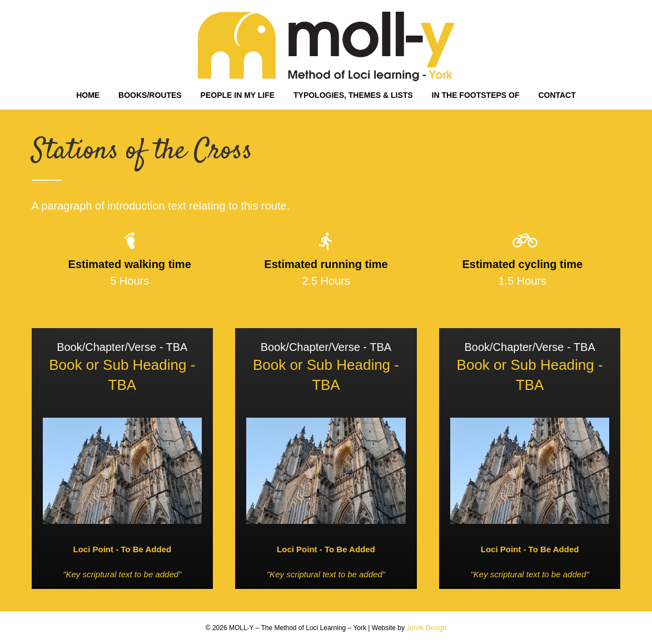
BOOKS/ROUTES (150, 95)
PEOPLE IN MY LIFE (238, 95)
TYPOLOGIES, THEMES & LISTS (353, 95)
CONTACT (557, 95)
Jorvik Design (426, 628)
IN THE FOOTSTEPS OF (476, 95)
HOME (88, 95)
